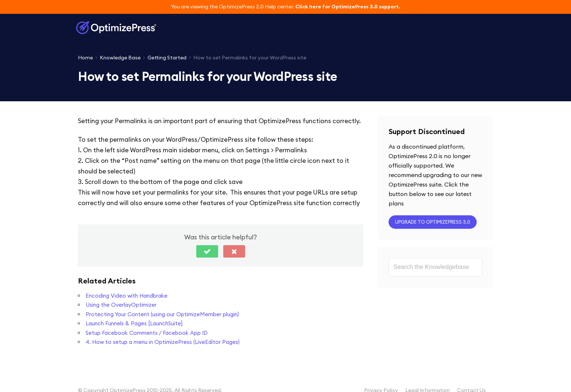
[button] (207, 251)
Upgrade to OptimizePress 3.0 (433, 222)
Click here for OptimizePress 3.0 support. (348, 7)
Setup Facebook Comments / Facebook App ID (147, 333)
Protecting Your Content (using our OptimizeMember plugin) (162, 314)
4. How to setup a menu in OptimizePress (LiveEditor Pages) (163, 342)
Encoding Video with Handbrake (127, 296)
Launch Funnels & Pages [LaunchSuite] (134, 323)
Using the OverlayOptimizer (121, 305)
